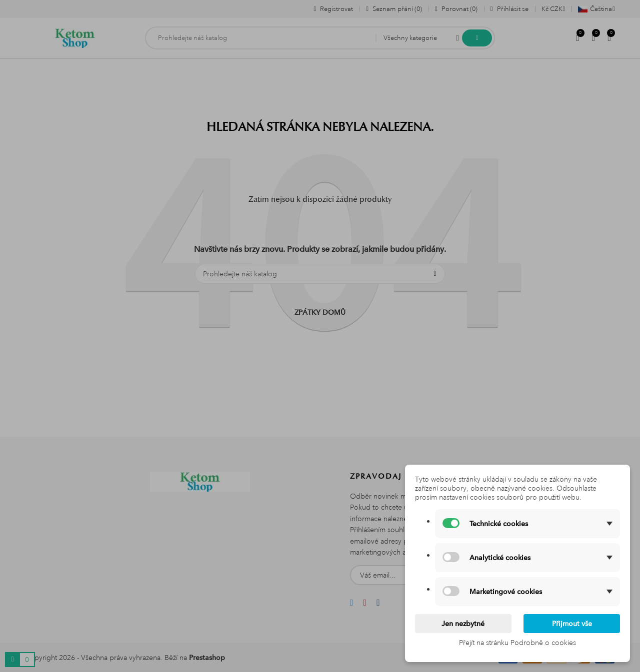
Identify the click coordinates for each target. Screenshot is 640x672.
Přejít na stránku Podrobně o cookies (517, 643)
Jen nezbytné (463, 624)
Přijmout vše (572, 624)
